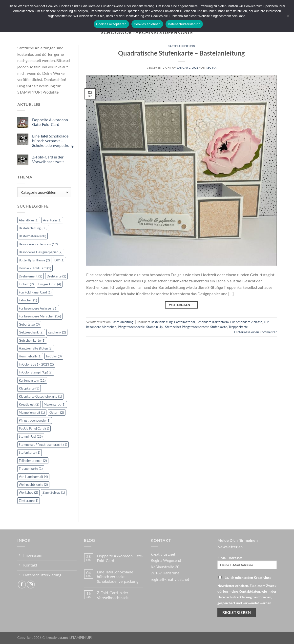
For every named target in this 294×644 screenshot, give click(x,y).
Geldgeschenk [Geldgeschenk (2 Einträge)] (31, 332)
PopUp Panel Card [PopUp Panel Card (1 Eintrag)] (34, 429)
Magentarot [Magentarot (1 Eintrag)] (55, 404)
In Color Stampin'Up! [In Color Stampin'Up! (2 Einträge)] (36, 372)
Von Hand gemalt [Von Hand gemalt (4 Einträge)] (33, 477)
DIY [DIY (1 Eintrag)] (59, 260)
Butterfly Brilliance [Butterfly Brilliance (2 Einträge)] (34, 260)
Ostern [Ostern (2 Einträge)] (57, 412)
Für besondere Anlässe (246, 322)
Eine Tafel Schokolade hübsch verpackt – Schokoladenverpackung (53, 141)
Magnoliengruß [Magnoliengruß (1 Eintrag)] (32, 412)
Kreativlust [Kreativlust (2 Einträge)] (29, 404)
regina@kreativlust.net (170, 579)
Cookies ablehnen (147, 24)
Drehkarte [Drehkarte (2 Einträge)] (56, 276)
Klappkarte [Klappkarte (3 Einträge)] (29, 388)
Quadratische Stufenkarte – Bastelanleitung (181, 53)
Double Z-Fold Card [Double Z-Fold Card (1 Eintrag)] (35, 268)
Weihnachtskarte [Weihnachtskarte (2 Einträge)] (33, 485)
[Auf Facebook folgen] (22, 585)
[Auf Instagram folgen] (31, 585)
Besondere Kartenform (213, 322)
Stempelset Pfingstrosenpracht (187, 327)
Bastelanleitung (181, 46)
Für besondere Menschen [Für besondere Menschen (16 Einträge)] (40, 316)
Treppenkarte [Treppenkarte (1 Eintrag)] (31, 468)
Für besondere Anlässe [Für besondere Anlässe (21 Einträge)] (38, 308)
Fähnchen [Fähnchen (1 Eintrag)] (28, 300)
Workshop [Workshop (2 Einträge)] (28, 492)
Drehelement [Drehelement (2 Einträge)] (31, 276)
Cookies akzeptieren (111, 24)
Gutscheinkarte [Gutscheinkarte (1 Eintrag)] (32, 340)
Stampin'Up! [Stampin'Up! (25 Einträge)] (31, 436)
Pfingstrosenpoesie (131, 327)
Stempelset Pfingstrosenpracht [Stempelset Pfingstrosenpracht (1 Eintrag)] (43, 445)
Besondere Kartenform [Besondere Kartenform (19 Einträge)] (38, 244)
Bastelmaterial (185, 322)
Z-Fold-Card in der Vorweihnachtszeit (48, 159)
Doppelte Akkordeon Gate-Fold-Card (50, 122)
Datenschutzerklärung (184, 24)
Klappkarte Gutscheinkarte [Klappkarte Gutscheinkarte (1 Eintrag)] (40, 396)
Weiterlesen (181, 305)
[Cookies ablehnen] (288, 17)
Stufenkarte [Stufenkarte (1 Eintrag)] (30, 452)
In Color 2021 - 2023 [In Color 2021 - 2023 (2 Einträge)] (36, 364)
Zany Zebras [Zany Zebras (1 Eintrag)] (54, 492)
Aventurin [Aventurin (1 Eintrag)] (52, 220)
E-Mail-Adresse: (247, 562)
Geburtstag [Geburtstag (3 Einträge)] (29, 324)
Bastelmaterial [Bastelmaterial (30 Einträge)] (32, 236)
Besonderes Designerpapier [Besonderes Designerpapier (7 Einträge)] (41, 252)
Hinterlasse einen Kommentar (255, 332)
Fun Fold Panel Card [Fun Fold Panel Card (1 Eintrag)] (35, 292)
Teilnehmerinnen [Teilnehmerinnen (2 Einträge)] (33, 461)
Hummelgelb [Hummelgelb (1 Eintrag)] (30, 356)
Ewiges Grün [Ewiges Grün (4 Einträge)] (50, 284)
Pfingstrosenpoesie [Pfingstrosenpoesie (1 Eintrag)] (35, 420)
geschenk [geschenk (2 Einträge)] (57, 332)
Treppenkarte (238, 327)
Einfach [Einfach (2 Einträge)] (26, 284)
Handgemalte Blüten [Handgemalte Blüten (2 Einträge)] (36, 348)
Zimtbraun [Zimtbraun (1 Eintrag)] (29, 501)
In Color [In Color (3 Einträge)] (54, 356)
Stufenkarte (219, 327)
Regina (211, 68)
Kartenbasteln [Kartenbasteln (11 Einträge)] (32, 380)
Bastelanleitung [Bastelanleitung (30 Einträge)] (33, 228)
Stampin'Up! (155, 327)
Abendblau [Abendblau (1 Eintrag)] (29, 220)
